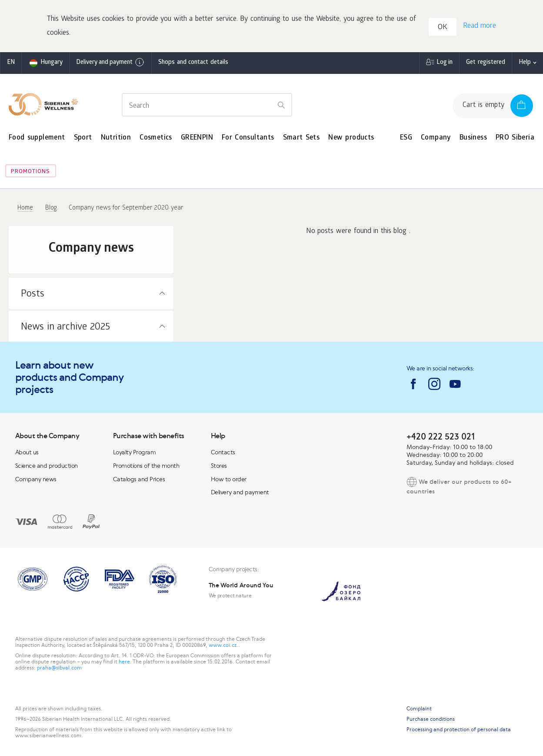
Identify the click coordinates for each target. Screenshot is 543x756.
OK (443, 28)
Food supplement (37, 138)
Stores (219, 466)
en (11, 63)
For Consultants (248, 138)
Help (525, 63)
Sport (83, 138)
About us (27, 452)
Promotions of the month (146, 466)
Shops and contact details (193, 63)
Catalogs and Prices (139, 479)
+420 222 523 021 (441, 436)
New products (351, 138)
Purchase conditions (431, 719)
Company (436, 138)
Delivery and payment (110, 62)
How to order (229, 479)
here (124, 662)
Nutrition (116, 138)
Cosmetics (156, 138)
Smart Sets (301, 138)
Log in (445, 63)
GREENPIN (197, 138)
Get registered (486, 63)
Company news (36, 479)
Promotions (30, 172)
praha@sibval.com (59, 668)
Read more (480, 26)
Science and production (47, 466)
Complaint (419, 709)
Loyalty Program (135, 452)
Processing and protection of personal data (459, 729)
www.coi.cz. (223, 645)
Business (473, 138)
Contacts (223, 452)
